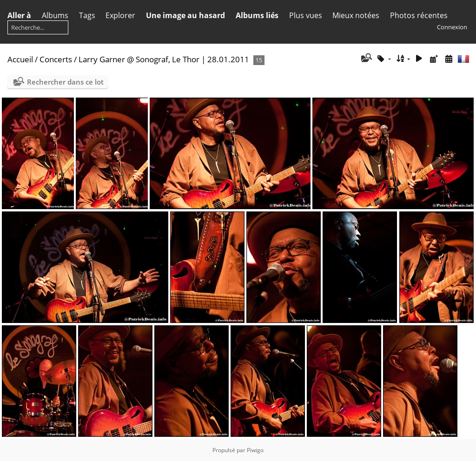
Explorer (120, 15)
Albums (55, 15)
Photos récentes (419, 15)
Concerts (56, 59)
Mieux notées (356, 15)
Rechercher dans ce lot (65, 82)
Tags (87, 15)
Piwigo (255, 450)
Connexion (452, 27)
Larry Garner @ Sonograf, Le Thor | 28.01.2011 (164, 59)
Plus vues (306, 15)
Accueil (20, 59)
